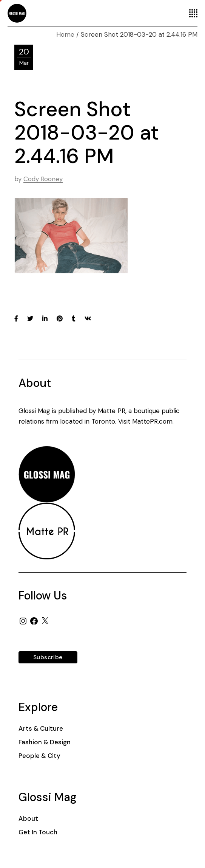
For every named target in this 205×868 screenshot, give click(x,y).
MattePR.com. (153, 421)
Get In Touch (38, 832)
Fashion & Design (45, 742)
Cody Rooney (43, 179)
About (28, 818)
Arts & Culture (41, 728)
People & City (39, 756)
